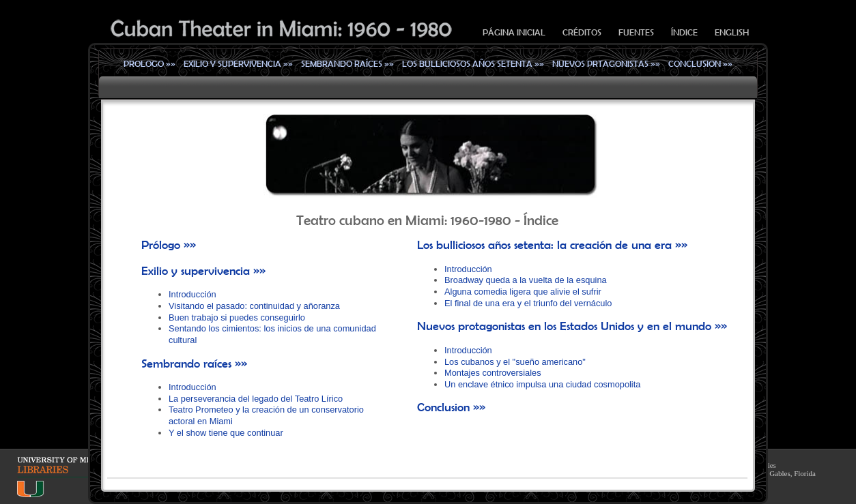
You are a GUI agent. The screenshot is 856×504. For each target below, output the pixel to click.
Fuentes (636, 32)
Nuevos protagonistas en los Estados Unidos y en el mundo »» (572, 326)
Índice (684, 32)
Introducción (192, 294)
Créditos (582, 32)
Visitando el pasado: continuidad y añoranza (254, 306)
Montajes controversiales (493, 373)
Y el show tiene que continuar (226, 433)
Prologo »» (149, 64)
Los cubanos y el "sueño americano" (515, 362)
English (732, 32)
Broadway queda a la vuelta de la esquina (526, 280)
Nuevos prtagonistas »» (606, 64)
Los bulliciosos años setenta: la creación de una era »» (552, 245)
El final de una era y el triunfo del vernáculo (528, 303)
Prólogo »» (169, 245)
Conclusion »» (700, 64)
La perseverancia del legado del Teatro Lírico (256, 399)
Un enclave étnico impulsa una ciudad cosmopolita (542, 384)
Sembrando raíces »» (347, 64)
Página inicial (514, 32)
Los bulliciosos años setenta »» (473, 64)
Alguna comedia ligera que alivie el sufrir (523, 292)
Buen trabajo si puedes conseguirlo (237, 317)
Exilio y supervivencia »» (238, 64)
